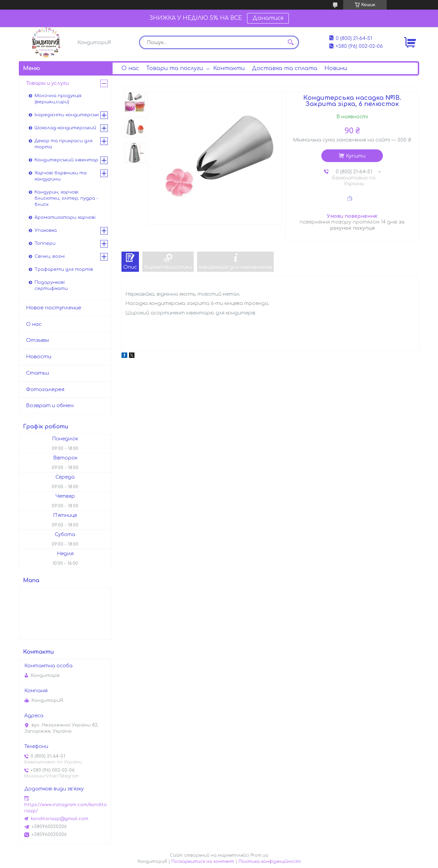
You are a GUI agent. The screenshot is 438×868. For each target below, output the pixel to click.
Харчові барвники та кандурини (61, 176)
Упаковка (46, 230)
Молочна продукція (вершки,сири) (58, 99)
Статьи (37, 373)
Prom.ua (259, 855)
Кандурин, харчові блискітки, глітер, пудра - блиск (66, 198)
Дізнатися (268, 18)
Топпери (45, 243)
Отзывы (37, 340)
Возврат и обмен (50, 406)
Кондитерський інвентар (66, 160)
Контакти (229, 68)
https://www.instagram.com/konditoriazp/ (66, 808)
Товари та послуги (175, 68)
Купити (356, 156)
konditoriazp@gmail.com (60, 819)
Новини (336, 68)
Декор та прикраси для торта (63, 144)
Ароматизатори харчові (65, 217)
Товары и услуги (47, 83)
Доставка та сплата (285, 68)
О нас (130, 68)
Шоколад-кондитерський (65, 128)
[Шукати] (291, 42)
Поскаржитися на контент (203, 862)
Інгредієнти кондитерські (67, 115)
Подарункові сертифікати (51, 285)
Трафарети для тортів (64, 269)
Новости (39, 357)
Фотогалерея (45, 390)
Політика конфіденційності (270, 862)
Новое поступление (54, 308)
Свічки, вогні (50, 256)
